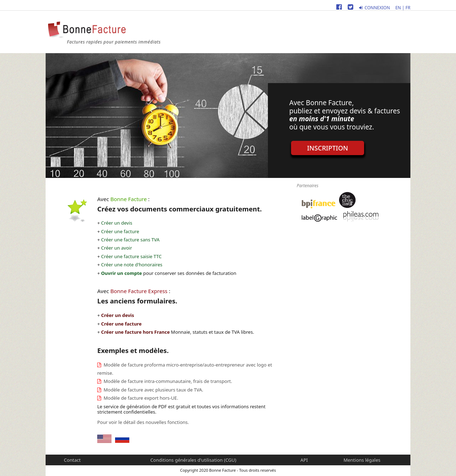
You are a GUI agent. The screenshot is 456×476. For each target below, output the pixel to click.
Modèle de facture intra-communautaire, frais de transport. (167, 381)
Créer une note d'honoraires (132, 265)
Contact (72, 460)
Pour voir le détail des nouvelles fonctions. (143, 422)
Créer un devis (117, 223)
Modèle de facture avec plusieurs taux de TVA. (153, 390)
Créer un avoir (117, 248)
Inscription (328, 148)
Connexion (374, 8)
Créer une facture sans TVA (130, 240)
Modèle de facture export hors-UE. (140, 398)
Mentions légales (362, 460)
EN (398, 8)
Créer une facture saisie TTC (131, 256)
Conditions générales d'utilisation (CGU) (193, 460)
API (304, 460)
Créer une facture (120, 231)
